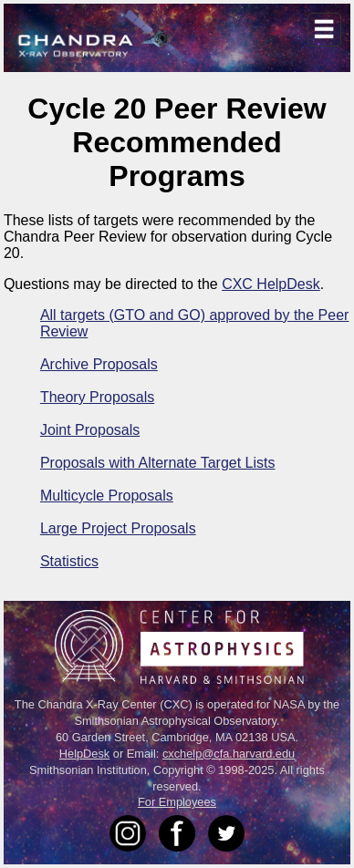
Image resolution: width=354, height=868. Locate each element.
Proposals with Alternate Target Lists (158, 463)
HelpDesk (84, 754)
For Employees (177, 802)
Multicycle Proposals (107, 496)
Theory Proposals (97, 397)
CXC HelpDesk (271, 284)
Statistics (69, 561)
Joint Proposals (90, 430)
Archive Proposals (99, 364)
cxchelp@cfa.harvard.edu (229, 754)
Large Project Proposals (118, 528)
